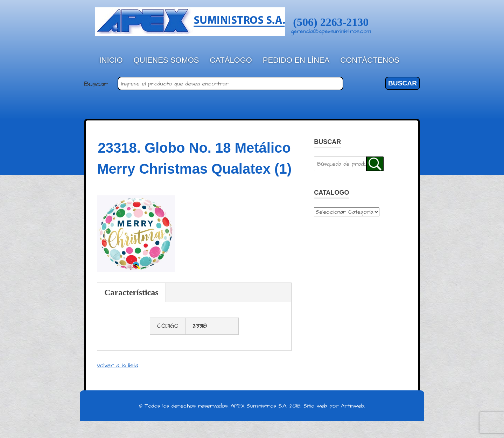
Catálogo (231, 60)
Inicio (111, 60)
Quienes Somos (166, 60)
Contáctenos (370, 60)
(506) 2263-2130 (331, 22)
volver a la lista (118, 366)
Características (131, 292)
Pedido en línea (296, 60)
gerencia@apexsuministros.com (331, 31)
